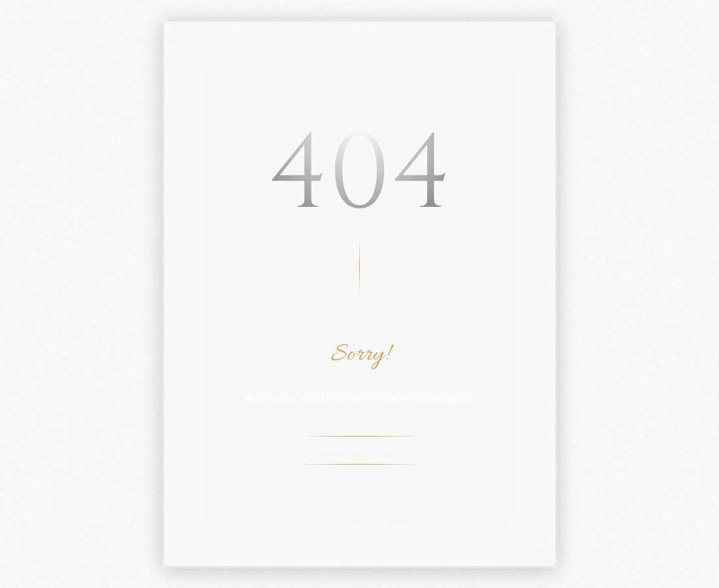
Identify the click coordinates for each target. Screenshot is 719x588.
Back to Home (360, 450)
